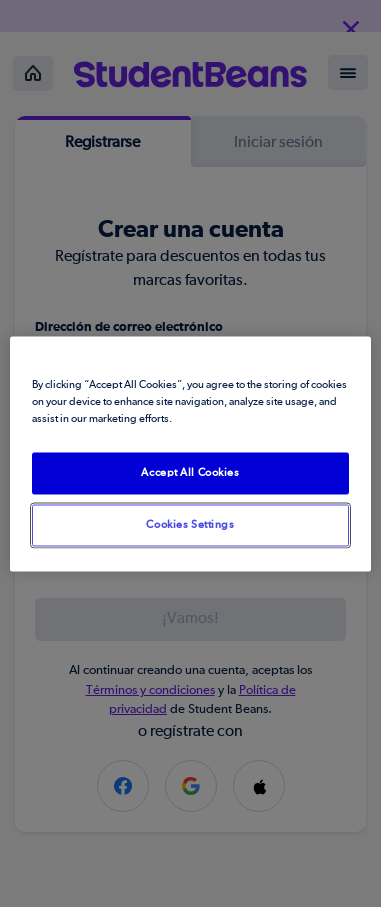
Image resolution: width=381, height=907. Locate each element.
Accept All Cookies (190, 472)
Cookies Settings (190, 524)
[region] (191, 453)
